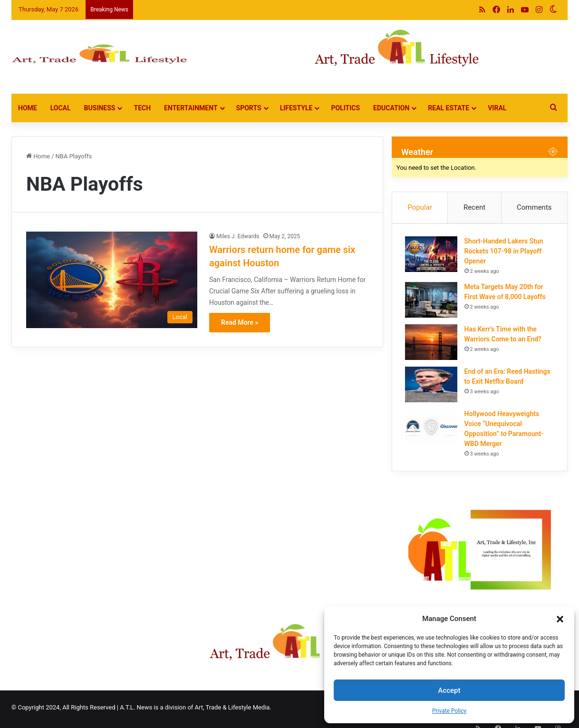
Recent (474, 207)
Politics (345, 108)
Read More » (240, 322)
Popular (420, 207)
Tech (142, 108)
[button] (560, 619)
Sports (249, 108)
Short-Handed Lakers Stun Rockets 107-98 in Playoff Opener (505, 253)
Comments (534, 207)
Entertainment (191, 108)
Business (100, 108)
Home (28, 108)
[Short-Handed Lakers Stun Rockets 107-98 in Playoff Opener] (433, 256)
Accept (449, 690)
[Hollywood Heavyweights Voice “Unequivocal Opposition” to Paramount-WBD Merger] (433, 429)
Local (61, 108)
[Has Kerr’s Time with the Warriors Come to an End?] (433, 344)
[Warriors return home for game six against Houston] (112, 280)
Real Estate (449, 108)
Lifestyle (296, 108)
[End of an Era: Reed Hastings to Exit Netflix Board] (433, 386)
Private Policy (449, 711)
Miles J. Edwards (238, 236)
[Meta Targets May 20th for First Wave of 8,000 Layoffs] (433, 302)
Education (391, 108)
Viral (497, 108)
